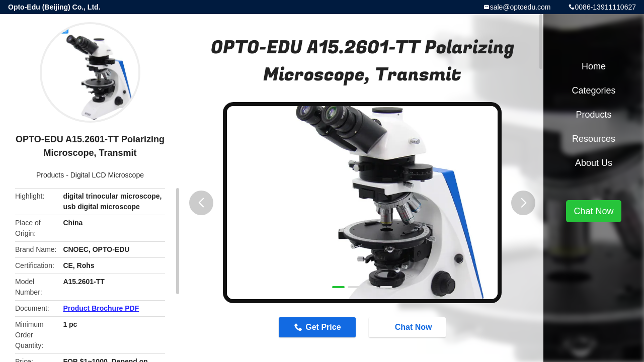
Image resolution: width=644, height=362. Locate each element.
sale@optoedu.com (520, 7)
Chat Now (409, 327)
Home (594, 66)
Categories (593, 90)
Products (50, 175)
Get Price (323, 327)
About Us (594, 163)
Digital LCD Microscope (107, 175)
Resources (594, 139)
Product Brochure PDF (101, 308)
